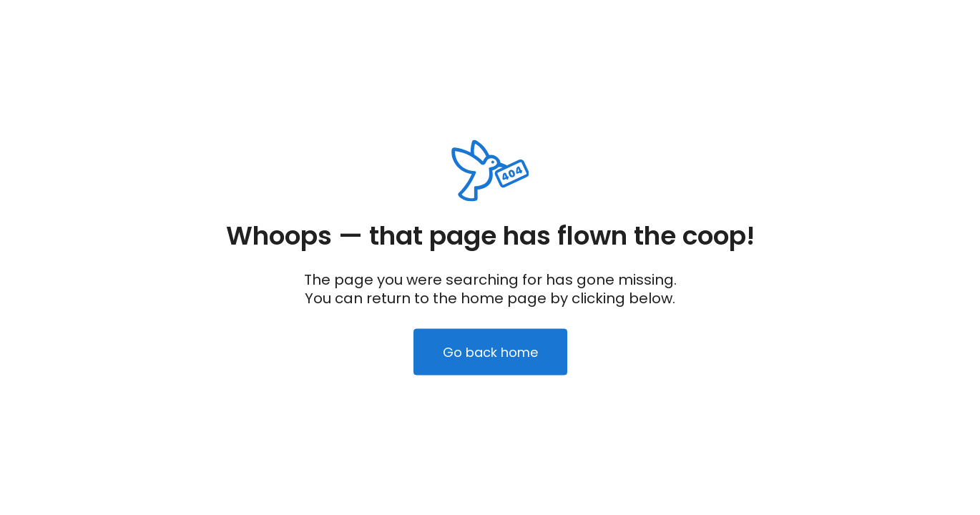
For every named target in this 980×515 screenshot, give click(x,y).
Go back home (490, 352)
